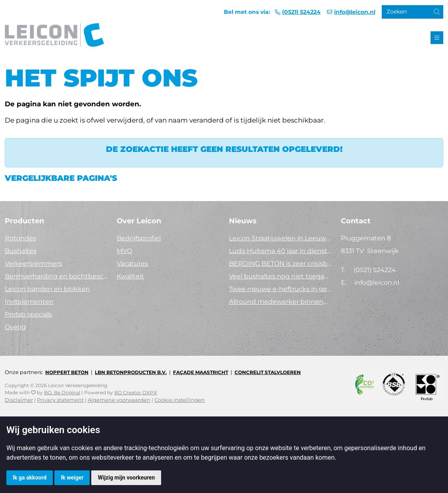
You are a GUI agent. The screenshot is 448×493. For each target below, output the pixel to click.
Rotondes (20, 238)
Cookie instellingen (180, 400)
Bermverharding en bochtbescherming (56, 276)
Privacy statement (60, 400)
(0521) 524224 (301, 12)
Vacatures (132, 264)
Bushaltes (21, 251)
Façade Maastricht (201, 372)
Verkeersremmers (33, 264)
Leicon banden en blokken (47, 289)
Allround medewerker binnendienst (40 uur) (280, 302)
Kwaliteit (130, 276)
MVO (124, 251)
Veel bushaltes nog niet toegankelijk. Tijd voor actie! (280, 276)
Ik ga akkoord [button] (30, 478)
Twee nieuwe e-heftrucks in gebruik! (280, 289)
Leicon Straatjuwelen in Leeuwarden (280, 238)
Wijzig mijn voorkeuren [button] (126, 478)
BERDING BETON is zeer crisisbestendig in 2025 (280, 264)
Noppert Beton (67, 372)
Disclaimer (19, 400)
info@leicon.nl (355, 12)
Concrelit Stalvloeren (268, 372)
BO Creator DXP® (136, 392)
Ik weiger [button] (72, 478)
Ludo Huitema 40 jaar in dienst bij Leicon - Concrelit (280, 251)
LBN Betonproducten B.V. (131, 372)
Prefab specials (28, 314)
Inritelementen (29, 302)
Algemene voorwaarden (119, 400)
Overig (15, 327)
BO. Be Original (62, 392)
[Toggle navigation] (437, 38)
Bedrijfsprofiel (139, 238)
